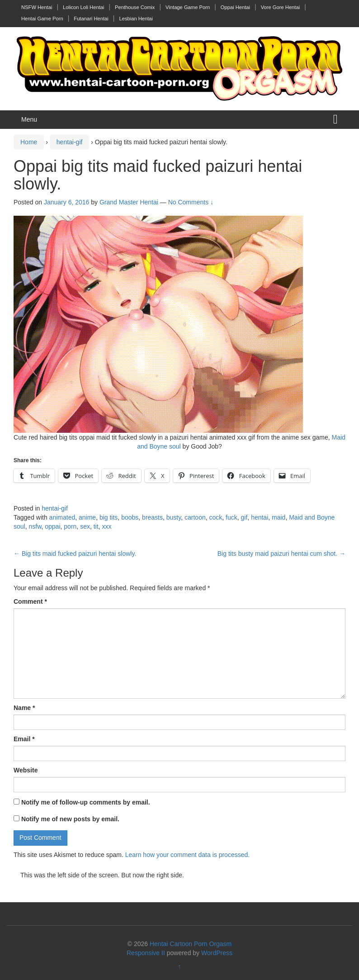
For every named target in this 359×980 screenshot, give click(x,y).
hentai (260, 517)
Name (24, 708)
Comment (30, 601)
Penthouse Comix (135, 7)
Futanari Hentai (91, 19)
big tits (109, 517)
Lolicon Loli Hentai (83, 7)
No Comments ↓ (191, 202)
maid (279, 517)
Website (26, 770)
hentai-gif (70, 142)
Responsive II (146, 953)
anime (87, 517)
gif (244, 517)
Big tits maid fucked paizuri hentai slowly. (75, 554)
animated (62, 517)
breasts (152, 517)
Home (29, 142)
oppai (52, 526)
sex (85, 526)
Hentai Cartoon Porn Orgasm (191, 944)
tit (96, 526)
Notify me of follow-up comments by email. (86, 802)
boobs (130, 517)
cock (216, 517)
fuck (231, 517)
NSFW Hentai (37, 7)
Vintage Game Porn (188, 7)
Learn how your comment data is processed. (187, 855)
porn (70, 526)
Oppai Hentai (235, 7)
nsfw (35, 526)
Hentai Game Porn (42, 19)
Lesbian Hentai (136, 19)
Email (24, 739)
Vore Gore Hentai (280, 7)
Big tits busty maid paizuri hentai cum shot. (281, 554)
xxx (106, 526)
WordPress (217, 953)
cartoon (195, 517)
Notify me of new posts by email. (70, 819)
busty (174, 517)
